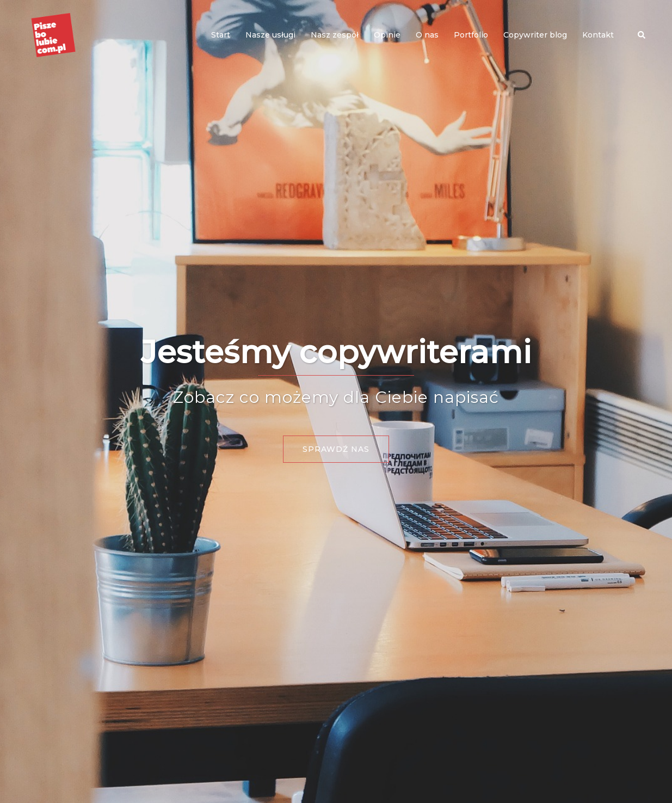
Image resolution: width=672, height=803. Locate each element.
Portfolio (471, 35)
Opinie (387, 35)
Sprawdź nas (336, 449)
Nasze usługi (270, 35)
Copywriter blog (535, 35)
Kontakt (598, 35)
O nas (427, 35)
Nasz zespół (335, 35)
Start (221, 35)
